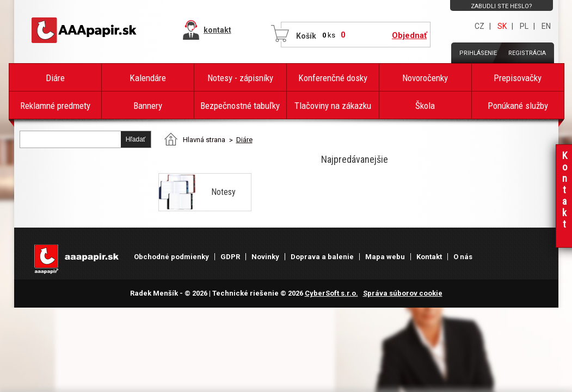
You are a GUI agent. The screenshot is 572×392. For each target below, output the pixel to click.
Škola (425, 106)
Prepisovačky (518, 78)
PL (524, 26)
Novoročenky (425, 78)
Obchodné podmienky (171, 257)
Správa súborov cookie (403, 293)
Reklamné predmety (55, 106)
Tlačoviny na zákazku (333, 106)
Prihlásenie (478, 53)
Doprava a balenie (322, 257)
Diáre (55, 78)
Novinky (265, 257)
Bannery (148, 106)
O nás (463, 257)
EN (546, 26)
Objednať (409, 35)
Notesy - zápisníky (240, 78)
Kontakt (429, 257)
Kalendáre (148, 78)
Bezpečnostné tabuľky (240, 106)
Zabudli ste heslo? (502, 6)
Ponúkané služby (518, 106)
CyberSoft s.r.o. (331, 293)
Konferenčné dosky (333, 78)
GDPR (230, 257)
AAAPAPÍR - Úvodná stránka (85, 30)
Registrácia (527, 53)
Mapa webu (385, 257)
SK (502, 26)
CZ (479, 26)
